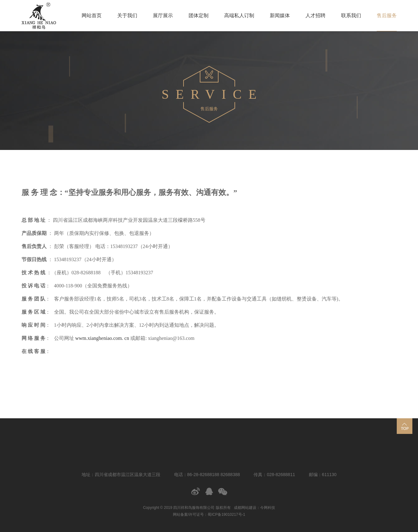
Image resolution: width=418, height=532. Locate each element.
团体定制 (199, 15)
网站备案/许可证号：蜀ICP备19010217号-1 (209, 515)
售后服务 (387, 15)
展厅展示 (163, 15)
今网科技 (268, 508)
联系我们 (351, 15)
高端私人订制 (239, 15)
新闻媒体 (280, 15)
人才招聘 (315, 15)
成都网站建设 (245, 508)
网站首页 (92, 15)
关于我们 (127, 15)
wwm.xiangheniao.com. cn (102, 338)
